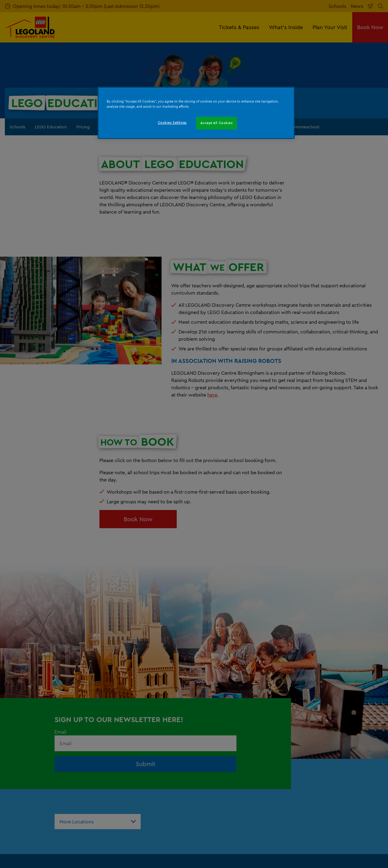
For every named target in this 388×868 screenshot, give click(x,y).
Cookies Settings (172, 123)
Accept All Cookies (216, 123)
